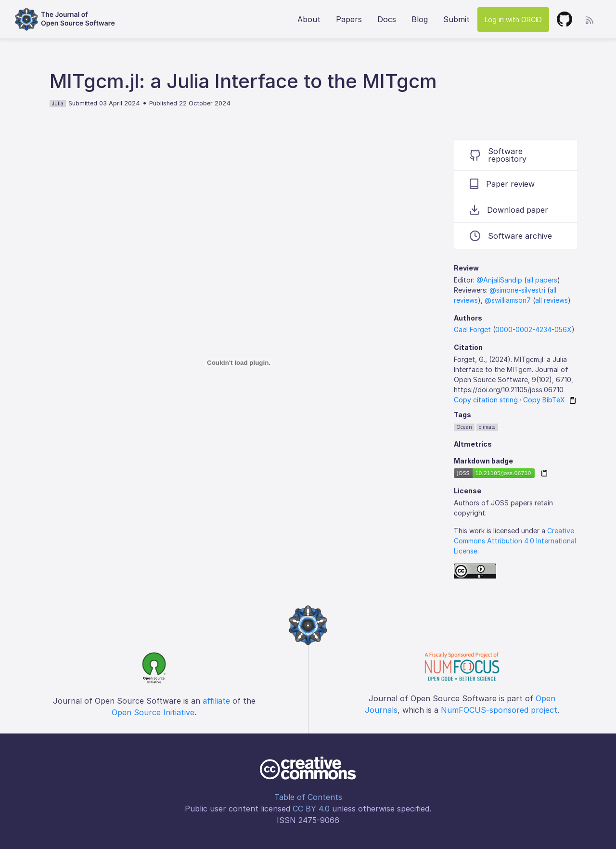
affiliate (216, 701)
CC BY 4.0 (311, 809)
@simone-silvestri (517, 290)
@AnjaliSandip (499, 280)
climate (487, 427)
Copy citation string (486, 400)
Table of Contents (308, 797)
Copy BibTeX (544, 400)
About (309, 19)
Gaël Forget (472, 329)
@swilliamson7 (508, 300)
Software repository (498, 155)
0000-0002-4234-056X (533, 329)
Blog (420, 19)
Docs (387, 19)
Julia (58, 103)
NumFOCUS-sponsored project (499, 710)
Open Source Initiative (153, 712)
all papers (542, 280)
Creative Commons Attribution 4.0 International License (515, 541)
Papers (349, 19)
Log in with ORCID (513, 19)
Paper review (502, 184)
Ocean (464, 427)
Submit (456, 19)
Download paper (509, 210)
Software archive (511, 236)
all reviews (552, 300)
